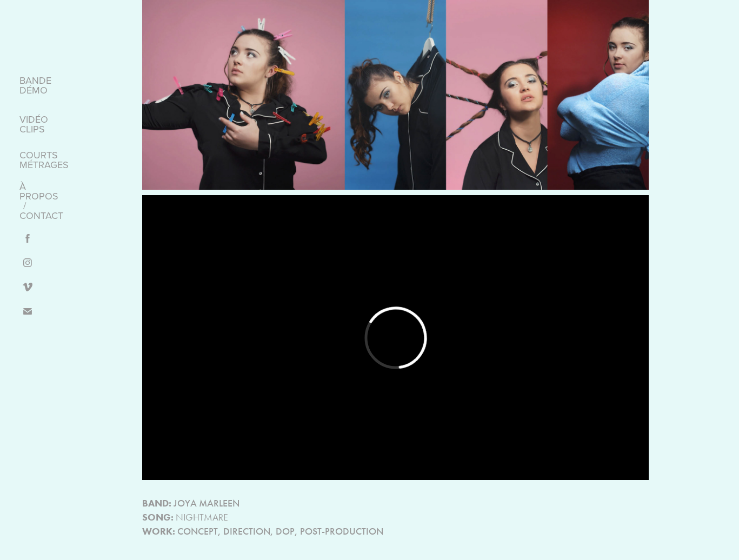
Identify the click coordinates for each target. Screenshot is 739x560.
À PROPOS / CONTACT (41, 201)
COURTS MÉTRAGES (44, 160)
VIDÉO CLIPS (34, 124)
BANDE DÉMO (35, 85)
